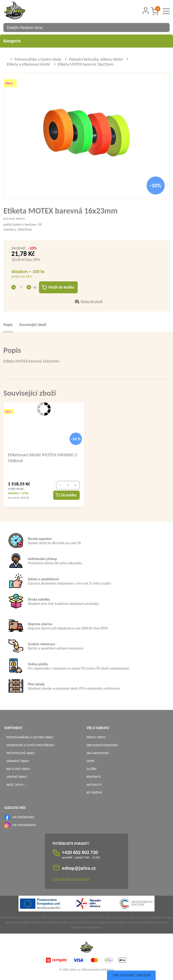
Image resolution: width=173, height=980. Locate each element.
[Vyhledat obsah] (164, 28)
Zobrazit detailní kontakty (71, 879)
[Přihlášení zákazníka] (146, 11)
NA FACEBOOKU (24, 817)
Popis (8, 325)
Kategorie (86, 41)
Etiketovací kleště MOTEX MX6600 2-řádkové (43, 458)
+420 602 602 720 (80, 853)
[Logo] (20, 11)
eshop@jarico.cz (79, 868)
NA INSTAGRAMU (24, 825)
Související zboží (33, 325)
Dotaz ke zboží (92, 302)
